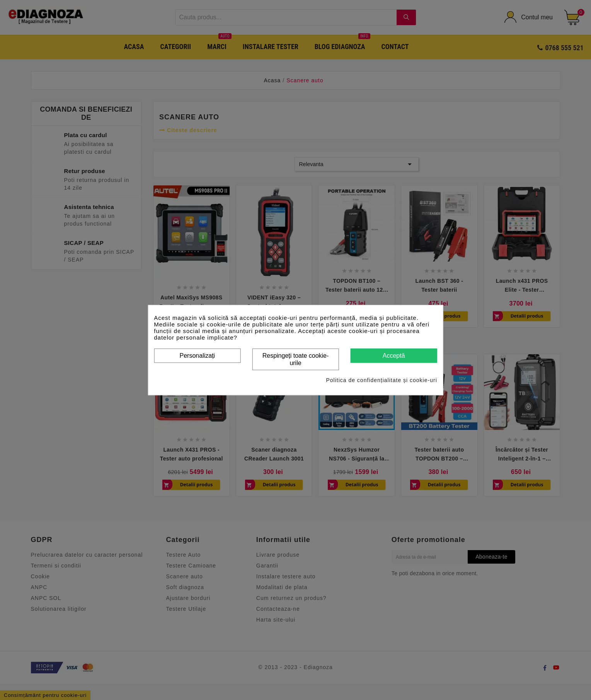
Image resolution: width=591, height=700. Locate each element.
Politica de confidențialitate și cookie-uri (381, 380)
